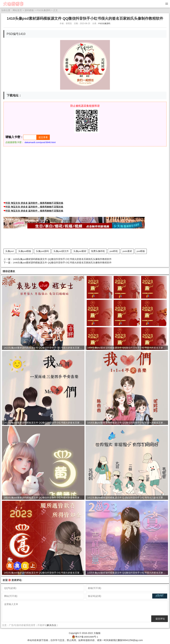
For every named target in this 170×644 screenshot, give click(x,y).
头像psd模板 (25, 251)
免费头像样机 (98, 251)
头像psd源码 (43, 251)
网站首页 (17, 10)
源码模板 (29, 10)
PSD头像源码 (44, 10)
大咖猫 (97, 633)
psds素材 (128, 251)
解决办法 (51, 625)
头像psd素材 (80, 251)
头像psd (10, 251)
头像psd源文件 (62, 251)
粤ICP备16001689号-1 (87, 636)
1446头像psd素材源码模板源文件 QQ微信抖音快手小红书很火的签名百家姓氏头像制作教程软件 (62, 262)
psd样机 (114, 251)
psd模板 (142, 251)
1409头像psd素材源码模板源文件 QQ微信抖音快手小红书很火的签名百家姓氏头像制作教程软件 (62, 259)
